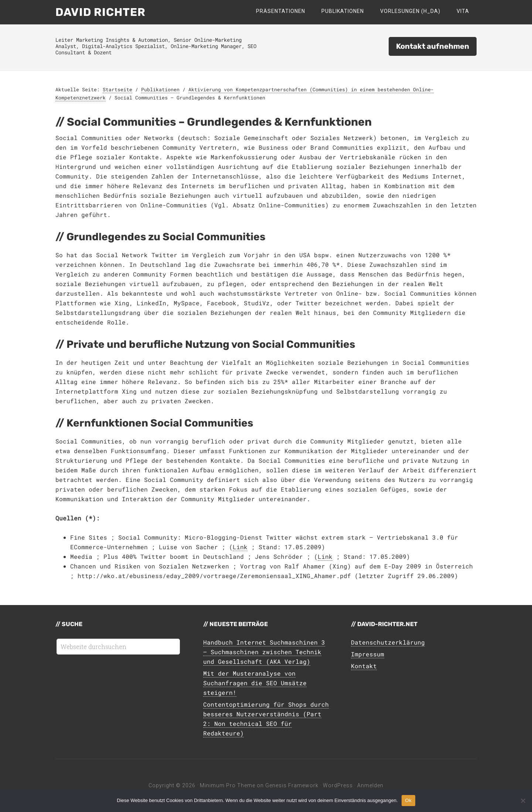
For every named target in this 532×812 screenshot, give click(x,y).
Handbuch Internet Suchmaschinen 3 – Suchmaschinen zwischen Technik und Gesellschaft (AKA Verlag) (264, 652)
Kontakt (364, 666)
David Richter (100, 12)
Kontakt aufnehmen (433, 46)
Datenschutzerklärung (388, 642)
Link (240, 547)
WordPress (338, 785)
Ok (408, 800)
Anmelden (370, 785)
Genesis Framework (292, 785)
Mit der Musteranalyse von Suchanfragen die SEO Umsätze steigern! (255, 683)
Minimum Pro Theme (228, 785)
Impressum (368, 654)
